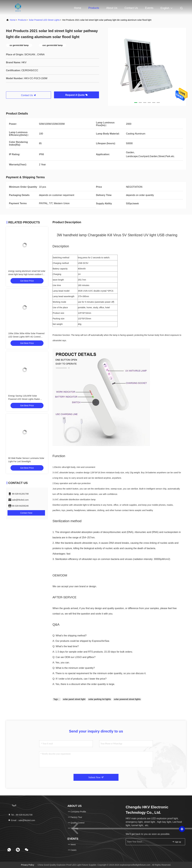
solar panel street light (74, 699)
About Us (112, 8)
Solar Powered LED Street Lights (44, 20)
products (22, 20)
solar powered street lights (127, 699)
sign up (176, 842)
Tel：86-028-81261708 (20, 815)
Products (94, 8)
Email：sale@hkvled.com (22, 820)
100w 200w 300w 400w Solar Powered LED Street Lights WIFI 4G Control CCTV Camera (26, 337)
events (149, 8)
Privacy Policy (28, 865)
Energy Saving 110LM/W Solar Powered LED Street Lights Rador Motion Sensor (24, 399)
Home (78, 8)
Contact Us (131, 8)
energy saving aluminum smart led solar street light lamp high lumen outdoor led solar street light (27, 274)
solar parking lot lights (100, 699)
